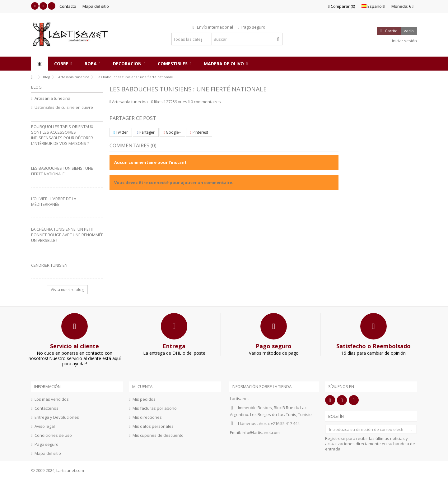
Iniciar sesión (404, 41)
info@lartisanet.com (261, 432)
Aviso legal (45, 426)
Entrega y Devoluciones (57, 417)
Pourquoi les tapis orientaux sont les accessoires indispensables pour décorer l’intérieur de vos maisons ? (62, 135)
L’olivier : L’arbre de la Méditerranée (54, 201)
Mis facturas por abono (155, 408)
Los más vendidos (52, 399)
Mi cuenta (142, 386)
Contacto (68, 6)
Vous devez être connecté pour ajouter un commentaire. (174, 182)
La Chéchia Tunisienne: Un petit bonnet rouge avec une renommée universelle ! (67, 235)
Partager (146, 132)
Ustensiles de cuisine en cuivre (64, 107)
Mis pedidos (144, 399)
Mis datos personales (153, 426)
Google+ (172, 132)
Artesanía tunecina (130, 102)
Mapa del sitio (96, 6)
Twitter (121, 132)
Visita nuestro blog (67, 290)
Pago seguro (47, 444)
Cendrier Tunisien (49, 265)
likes (156, 102)
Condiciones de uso (53, 435)
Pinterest (199, 132)
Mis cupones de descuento (158, 435)
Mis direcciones (147, 417)
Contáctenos (47, 408)
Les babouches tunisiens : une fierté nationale (62, 171)
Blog (36, 87)
